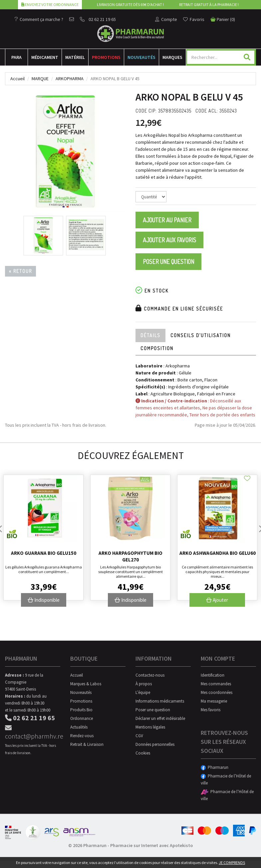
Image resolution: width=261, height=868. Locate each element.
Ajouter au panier (167, 220)
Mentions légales (150, 727)
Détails (150, 335)
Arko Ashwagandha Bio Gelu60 (218, 553)
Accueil (17, 79)
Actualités (79, 727)
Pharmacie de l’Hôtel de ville (226, 779)
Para (16, 57)
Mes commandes (216, 684)
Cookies (143, 753)
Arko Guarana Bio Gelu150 (44, 553)
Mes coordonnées (217, 692)
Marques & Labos (86, 684)
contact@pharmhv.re (33, 732)
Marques (172, 57)
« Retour (20, 271)
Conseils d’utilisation (201, 335)
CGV (139, 736)
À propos (144, 684)
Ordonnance (82, 718)
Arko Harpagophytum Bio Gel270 (130, 556)
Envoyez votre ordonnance (50, 4)
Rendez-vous (82, 736)
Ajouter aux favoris (169, 240)
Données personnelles (155, 744)
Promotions (106, 57)
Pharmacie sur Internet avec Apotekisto (151, 845)
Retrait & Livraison (87, 744)
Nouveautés (141, 57)
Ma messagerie (214, 701)
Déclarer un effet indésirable (160, 718)
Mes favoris (211, 710)
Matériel (75, 57)
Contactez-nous (150, 675)
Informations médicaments (160, 701)
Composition (157, 348)
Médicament (45, 57)
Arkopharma (70, 79)
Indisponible (44, 600)
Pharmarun (215, 767)
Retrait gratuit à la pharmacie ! (209, 4)
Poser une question (168, 262)
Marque (40, 79)
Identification (213, 675)
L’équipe (143, 692)
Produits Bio (81, 710)
